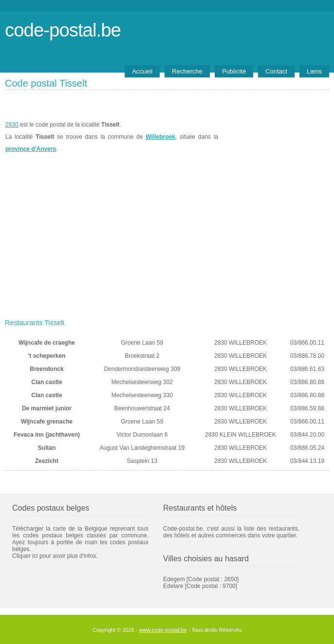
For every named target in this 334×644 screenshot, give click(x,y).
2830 (12, 125)
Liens (314, 71)
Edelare (173, 586)
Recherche (187, 71)
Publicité (234, 71)
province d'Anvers (31, 149)
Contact (276, 71)
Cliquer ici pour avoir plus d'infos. (55, 556)
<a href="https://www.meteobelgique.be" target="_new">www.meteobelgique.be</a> (274, 137)
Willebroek (160, 137)
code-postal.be (63, 30)
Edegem (174, 579)
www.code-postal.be (163, 630)
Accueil (142, 71)
